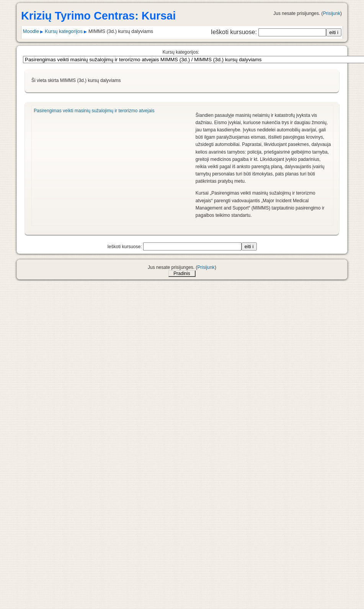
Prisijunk (332, 13)
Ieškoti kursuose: (235, 32)
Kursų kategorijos (64, 31)
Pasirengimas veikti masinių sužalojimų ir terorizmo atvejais (94, 111)
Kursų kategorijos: (181, 52)
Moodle (31, 31)
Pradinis (182, 273)
